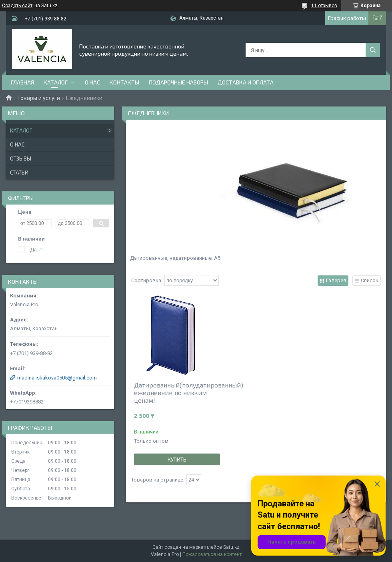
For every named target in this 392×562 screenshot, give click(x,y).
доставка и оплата (246, 82)
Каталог (56, 82)
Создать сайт (17, 6)
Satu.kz (231, 547)
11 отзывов (324, 6)
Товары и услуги (39, 98)
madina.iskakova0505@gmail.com (57, 378)
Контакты (124, 82)
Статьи (19, 173)
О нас (92, 82)
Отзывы (21, 159)
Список (370, 280)
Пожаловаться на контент (212, 554)
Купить (177, 460)
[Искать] (373, 50)
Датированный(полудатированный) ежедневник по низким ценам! (171, 392)
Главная (22, 82)
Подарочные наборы (178, 82)
